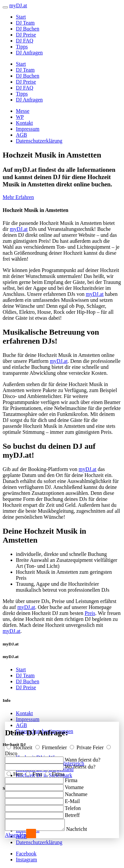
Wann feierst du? (83, 758)
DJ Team (25, 23)
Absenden (16, 835)
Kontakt (24, 123)
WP (20, 117)
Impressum (28, 129)
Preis (90, 613)
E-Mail (72, 799)
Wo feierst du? (80, 765)
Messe (23, 111)
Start (21, 17)
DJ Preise (26, 35)
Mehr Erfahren (18, 197)
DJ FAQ (25, 41)
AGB (21, 135)
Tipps (22, 47)
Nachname (76, 792)
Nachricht (83, 829)
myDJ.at (19, 229)
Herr (15, 772)
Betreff (72, 813)
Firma (55, 772)
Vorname (74, 785)
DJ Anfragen (29, 53)
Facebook (26, 854)
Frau (35, 772)
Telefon (73, 806)
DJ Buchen (28, 29)
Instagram (26, 860)
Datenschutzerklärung (39, 141)
